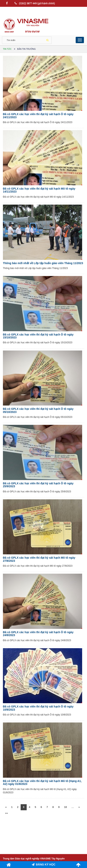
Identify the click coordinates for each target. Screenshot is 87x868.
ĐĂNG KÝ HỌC (44, 864)
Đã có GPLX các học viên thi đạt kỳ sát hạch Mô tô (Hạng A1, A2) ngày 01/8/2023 (42, 782)
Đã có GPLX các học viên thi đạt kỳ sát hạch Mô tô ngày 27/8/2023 (39, 559)
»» (6, 813)
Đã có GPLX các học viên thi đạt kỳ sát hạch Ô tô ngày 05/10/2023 (38, 410)
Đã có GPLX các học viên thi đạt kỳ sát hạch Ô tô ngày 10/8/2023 (38, 708)
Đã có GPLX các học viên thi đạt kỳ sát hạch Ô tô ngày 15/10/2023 (38, 336)
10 (65, 807)
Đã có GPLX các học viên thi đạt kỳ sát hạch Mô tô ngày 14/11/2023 (39, 190)
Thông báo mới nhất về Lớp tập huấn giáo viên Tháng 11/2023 (43, 263)
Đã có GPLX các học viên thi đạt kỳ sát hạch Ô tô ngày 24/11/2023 (38, 116)
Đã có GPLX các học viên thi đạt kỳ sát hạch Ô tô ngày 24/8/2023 (38, 634)
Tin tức (7, 49)
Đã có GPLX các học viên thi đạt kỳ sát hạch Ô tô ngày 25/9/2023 (38, 485)
